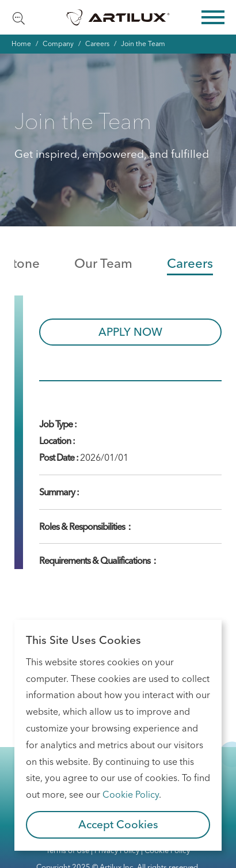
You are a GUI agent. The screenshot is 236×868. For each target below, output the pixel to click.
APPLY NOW (130, 332)
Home (21, 43)
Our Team (103, 263)
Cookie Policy (131, 794)
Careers (97, 43)
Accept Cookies (118, 824)
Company (58, 43)
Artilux (118, 17)
